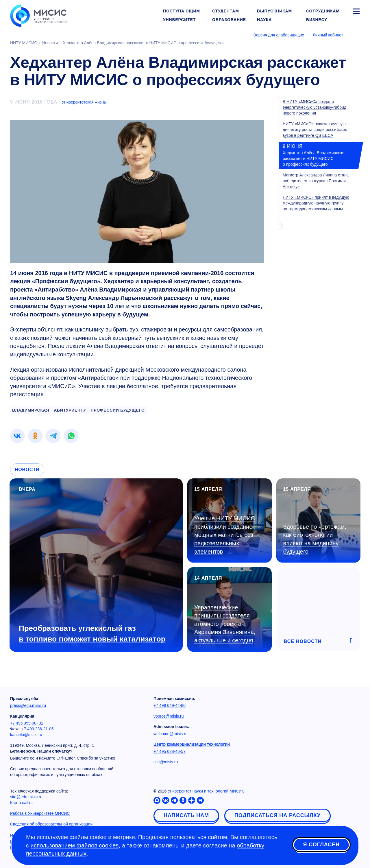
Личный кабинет (328, 35)
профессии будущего (118, 410)
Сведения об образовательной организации (51, 824)
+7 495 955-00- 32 (27, 723)
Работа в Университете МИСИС (40, 813)
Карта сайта (21, 803)
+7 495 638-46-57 (170, 751)
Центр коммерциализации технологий (192, 744)
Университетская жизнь (84, 102)
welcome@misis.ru (171, 734)
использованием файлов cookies (75, 845)
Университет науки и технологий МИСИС (206, 791)
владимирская (31, 410)
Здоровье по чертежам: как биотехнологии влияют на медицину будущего (315, 539)
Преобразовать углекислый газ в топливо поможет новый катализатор (92, 634)
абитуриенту (70, 410)
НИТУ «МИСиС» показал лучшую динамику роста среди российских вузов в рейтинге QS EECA (315, 130)
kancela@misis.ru (26, 735)
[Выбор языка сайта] (356, 35)
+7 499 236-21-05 (38, 729)
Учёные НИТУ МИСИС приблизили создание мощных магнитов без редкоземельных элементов (225, 535)
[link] (17, 436)
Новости (27, 470)
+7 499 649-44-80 (170, 705)
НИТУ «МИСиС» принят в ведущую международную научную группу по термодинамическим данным (316, 203)
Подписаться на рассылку (277, 815)
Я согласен (321, 845)
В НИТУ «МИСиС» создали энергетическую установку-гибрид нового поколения (314, 107)
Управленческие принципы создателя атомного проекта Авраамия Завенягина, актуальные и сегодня (225, 624)
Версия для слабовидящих (279, 35)
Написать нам (186, 815)
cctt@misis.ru (166, 762)
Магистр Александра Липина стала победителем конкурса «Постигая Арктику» (316, 181)
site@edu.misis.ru (26, 797)
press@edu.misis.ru (28, 705)
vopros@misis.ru (169, 716)
